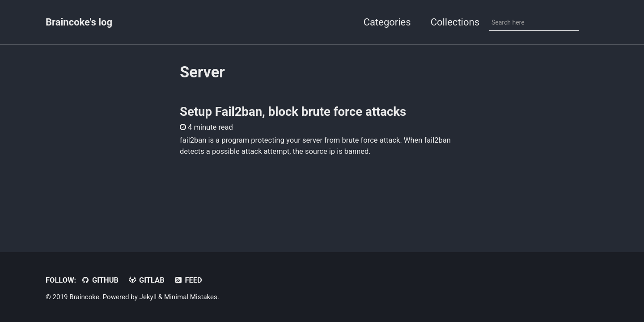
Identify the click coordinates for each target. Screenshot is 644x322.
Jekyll (148, 297)
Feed (188, 280)
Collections (455, 22)
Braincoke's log (79, 22)
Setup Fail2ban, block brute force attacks (293, 112)
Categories (387, 22)
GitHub (100, 280)
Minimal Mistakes (191, 297)
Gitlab (146, 280)
